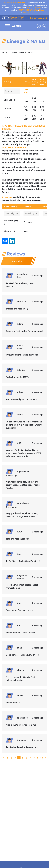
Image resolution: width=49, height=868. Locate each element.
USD (26, 89)
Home (5, 52)
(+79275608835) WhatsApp (28, 10)
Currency (8, 82)
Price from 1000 (42, 82)
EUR (26, 93)
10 (42, 758)
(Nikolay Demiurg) (34, 7)
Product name (10, 206)
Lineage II (13, 52)
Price (26, 82)
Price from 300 (34, 82)
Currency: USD (40, 18)
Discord (26, 12)
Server (26, 206)
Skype (42, 10)
